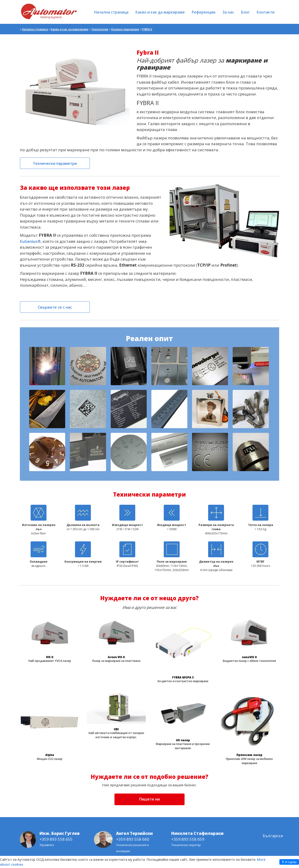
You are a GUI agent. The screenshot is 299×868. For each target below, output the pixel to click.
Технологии (100, 29)
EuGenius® (30, 241)
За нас (228, 12)
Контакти (266, 12)
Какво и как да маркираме (160, 12)
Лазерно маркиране (125, 29)
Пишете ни (149, 799)
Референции (204, 12)
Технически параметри (55, 163)
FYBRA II (147, 29)
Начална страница (111, 12)
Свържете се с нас (55, 307)
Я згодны (289, 862)
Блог (245, 12)
